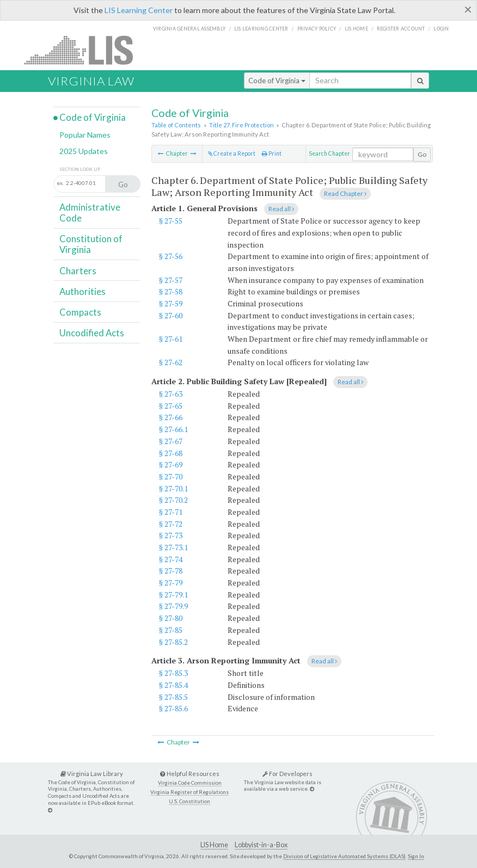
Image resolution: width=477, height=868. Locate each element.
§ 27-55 (171, 221)
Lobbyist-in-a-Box (261, 845)
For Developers (288, 774)
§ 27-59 (171, 303)
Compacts (80, 312)
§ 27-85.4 (173, 685)
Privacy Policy (317, 29)
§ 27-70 (171, 476)
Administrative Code (90, 213)
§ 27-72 (171, 524)
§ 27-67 (171, 441)
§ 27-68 (171, 453)
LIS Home (214, 845)
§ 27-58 (171, 291)
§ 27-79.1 (173, 595)
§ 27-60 (171, 315)
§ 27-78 (171, 571)
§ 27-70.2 (173, 500)
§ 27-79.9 (173, 606)
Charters (78, 271)
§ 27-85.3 (173, 673)
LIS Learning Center (139, 10)
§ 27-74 (171, 559)
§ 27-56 (171, 256)
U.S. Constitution (189, 801)
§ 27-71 (171, 512)
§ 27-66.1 (173, 429)
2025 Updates (84, 151)
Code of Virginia (277, 81)
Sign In (416, 856)
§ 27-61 (171, 339)
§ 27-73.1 (173, 547)
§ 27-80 (171, 618)
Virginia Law (91, 81)
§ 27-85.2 (173, 642)
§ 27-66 (171, 417)
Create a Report (232, 153)
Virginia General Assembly (189, 29)
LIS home (356, 29)
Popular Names (85, 135)
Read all (281, 209)
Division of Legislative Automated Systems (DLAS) (344, 856)
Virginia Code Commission (190, 783)
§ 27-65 (171, 406)
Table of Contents (176, 125)
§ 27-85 (171, 630)
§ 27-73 (171, 535)
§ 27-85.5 (173, 697)
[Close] (468, 9)
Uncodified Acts (92, 333)
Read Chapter (345, 193)
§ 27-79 (171, 583)
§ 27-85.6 (173, 708)
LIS (85, 50)
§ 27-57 (171, 280)
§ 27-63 (171, 394)
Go (422, 154)
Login (441, 29)
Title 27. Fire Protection (241, 125)
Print (272, 153)
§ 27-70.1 (173, 488)
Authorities (82, 291)
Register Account (401, 29)
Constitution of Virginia (91, 244)
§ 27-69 (171, 464)
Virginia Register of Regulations (189, 792)
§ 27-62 (171, 362)
